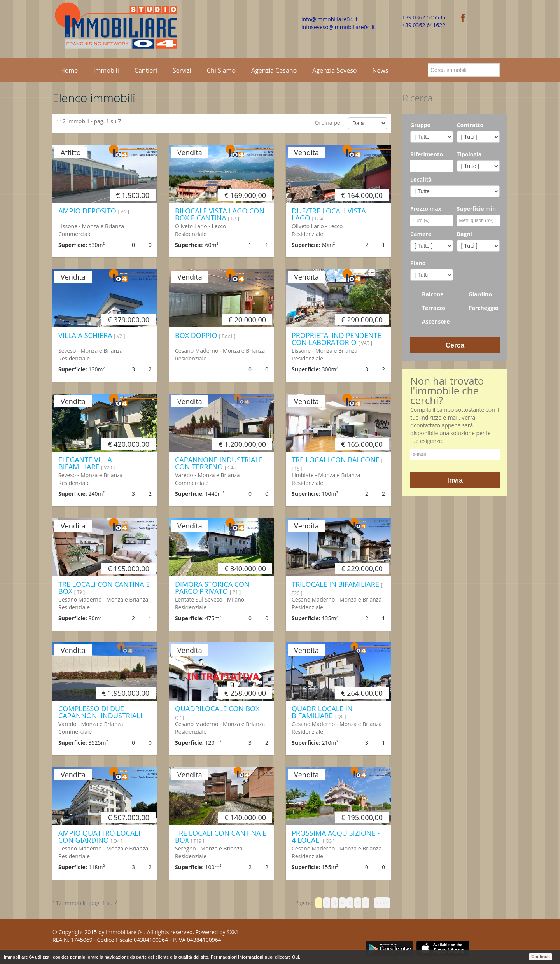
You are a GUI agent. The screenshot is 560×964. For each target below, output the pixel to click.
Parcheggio (478, 308)
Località (421, 179)
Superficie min (477, 209)
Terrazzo (428, 308)
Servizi (182, 70)
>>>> (382, 903)
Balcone (427, 294)
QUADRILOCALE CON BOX (219, 712)
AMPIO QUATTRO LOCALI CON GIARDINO (99, 836)
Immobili (106, 70)
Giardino (474, 294)
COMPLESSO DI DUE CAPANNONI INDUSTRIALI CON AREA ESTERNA (100, 716)
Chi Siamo (221, 70)
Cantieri (146, 70)
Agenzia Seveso (334, 70)
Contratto (470, 125)
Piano (418, 263)
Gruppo (420, 125)
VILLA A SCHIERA (92, 335)
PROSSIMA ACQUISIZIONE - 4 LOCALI (336, 836)
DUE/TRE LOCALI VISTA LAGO (329, 214)
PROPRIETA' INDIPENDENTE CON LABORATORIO (336, 339)
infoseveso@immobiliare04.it (338, 27)
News (380, 70)
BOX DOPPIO (205, 335)
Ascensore (430, 322)
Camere (421, 234)
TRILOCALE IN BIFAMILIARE (337, 588)
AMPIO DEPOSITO (94, 211)
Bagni (465, 234)
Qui (296, 957)
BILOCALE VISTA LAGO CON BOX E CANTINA (220, 214)
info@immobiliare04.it (329, 19)
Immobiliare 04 (125, 932)
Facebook (368, 933)
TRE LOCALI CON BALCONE (337, 464)
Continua (541, 957)
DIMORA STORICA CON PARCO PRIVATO (212, 588)
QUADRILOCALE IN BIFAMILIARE (322, 712)
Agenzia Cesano (274, 70)
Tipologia (469, 154)
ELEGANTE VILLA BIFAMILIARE (87, 463)
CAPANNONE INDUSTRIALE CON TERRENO (219, 463)
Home (69, 70)
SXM (232, 932)
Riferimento (427, 154)
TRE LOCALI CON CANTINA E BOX (104, 588)
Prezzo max (426, 209)
